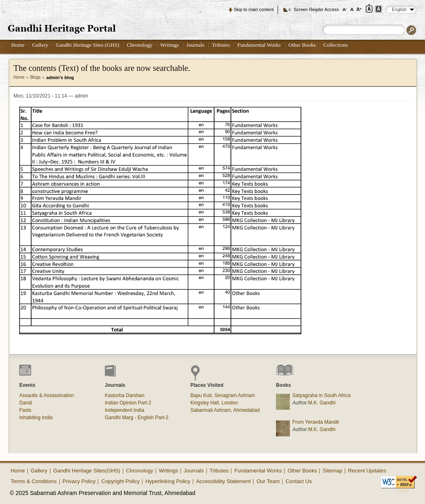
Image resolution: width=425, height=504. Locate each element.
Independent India (124, 410)
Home (18, 45)
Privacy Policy (79, 481)
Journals (195, 45)
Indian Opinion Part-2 (128, 403)
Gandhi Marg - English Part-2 (137, 418)
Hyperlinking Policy (168, 481)
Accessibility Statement (224, 481)
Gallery (40, 45)
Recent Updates (367, 471)
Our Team (268, 481)
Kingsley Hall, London (214, 403)
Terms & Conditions (34, 481)
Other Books (302, 45)
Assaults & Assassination (46, 395)
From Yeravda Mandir (316, 422)
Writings (170, 45)
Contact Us (298, 481)
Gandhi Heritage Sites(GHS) (87, 471)
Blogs (35, 77)
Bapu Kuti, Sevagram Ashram (223, 395)
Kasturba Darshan (125, 395)
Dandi (26, 403)
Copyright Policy (120, 481)
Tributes (221, 45)
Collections (336, 45)
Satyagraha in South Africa (321, 395)
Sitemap (332, 471)
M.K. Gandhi (322, 403)
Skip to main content (254, 9)
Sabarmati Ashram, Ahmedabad (225, 410)
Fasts (25, 410)
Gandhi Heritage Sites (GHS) (87, 45)
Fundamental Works (259, 45)
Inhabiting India (36, 418)
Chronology (140, 45)
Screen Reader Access (316, 9)
